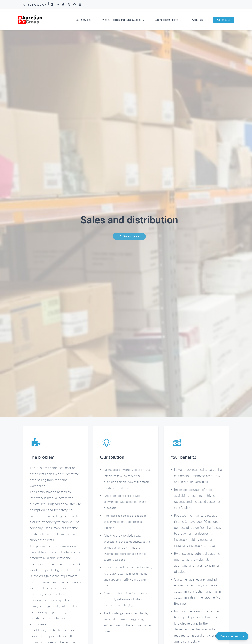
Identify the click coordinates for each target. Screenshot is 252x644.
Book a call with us (232, 636)
